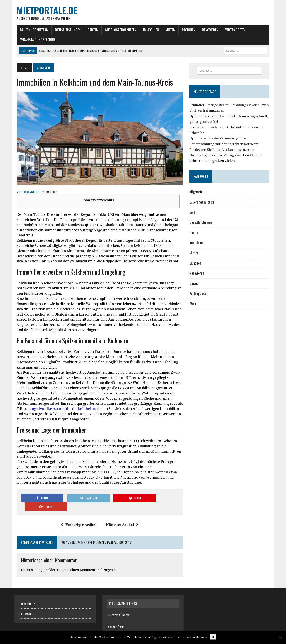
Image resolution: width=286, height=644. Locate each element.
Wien (194, 304)
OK (213, 637)
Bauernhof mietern (32, 30)
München (196, 263)
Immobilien (149, 30)
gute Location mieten (118, 30)
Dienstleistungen (66, 30)
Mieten (168, 30)
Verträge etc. (233, 30)
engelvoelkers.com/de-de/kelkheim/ (61, 410)
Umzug (195, 284)
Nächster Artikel (122, 518)
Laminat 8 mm (116, 620)
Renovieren (208, 30)
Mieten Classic (119, 608)
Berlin (194, 212)
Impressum (26, 607)
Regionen (186, 30)
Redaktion (30, 194)
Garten (91, 30)
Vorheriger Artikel (78, 518)
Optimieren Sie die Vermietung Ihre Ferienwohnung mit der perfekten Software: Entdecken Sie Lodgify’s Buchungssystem (225, 144)
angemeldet (44, 563)
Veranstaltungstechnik (36, 40)
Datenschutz (27, 597)
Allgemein (197, 192)
